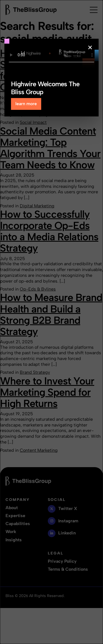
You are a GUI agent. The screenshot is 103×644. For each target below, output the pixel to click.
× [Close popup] (90, 48)
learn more (26, 104)
